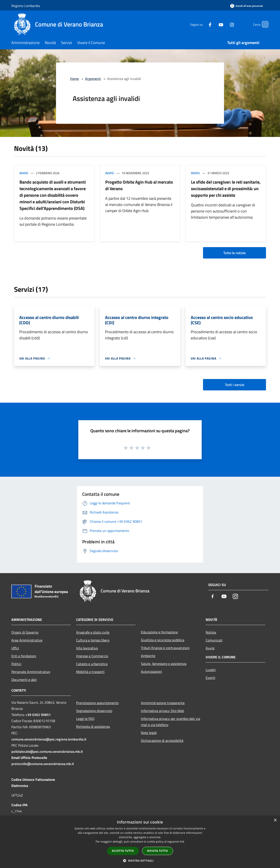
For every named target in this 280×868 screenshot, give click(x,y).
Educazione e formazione (159, 632)
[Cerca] (263, 24)
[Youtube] (213, 24)
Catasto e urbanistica (92, 664)
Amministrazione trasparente (163, 703)
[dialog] (140, 842)
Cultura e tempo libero (93, 640)
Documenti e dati (24, 680)
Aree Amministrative (27, 640)
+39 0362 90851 (38, 715)
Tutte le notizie (234, 253)
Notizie (211, 632)
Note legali (149, 733)
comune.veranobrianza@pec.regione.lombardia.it (49, 739)
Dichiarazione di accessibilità (162, 740)
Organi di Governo (25, 632)
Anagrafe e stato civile (93, 632)
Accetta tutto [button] (123, 851)
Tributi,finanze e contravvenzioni (165, 648)
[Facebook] (203, 24)
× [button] (275, 820)
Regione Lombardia (26, 6)
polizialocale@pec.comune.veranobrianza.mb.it (47, 751)
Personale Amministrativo (31, 672)
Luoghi (211, 670)
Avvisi (24, 173)
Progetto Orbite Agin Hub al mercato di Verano (139, 185)
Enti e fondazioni (24, 656)
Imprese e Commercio (92, 656)
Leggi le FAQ (85, 719)
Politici (16, 664)
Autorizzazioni (151, 671)
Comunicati (214, 640)
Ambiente (148, 656)
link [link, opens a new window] (182, 842)
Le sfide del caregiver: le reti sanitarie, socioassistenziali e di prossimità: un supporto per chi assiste (226, 189)
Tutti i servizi (235, 385)
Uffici (15, 648)
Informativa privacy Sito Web (162, 711)
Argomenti (93, 79)
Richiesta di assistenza (93, 726)
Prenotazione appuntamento (97, 703)
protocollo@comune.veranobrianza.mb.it (43, 764)
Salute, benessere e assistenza (164, 664)
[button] (140, 861)
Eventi (210, 678)
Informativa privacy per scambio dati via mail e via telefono (171, 722)
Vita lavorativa (87, 648)
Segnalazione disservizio (94, 711)
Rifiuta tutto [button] (158, 851)
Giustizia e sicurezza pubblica (163, 640)
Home (74, 79)
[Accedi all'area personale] (247, 6)
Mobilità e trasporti (90, 672)
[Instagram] (224, 24)
